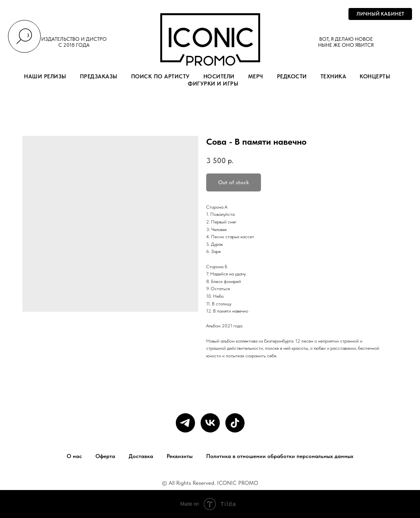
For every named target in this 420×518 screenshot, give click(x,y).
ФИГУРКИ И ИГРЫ (213, 84)
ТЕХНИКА (333, 76)
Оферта (105, 456)
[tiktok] (235, 423)
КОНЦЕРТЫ (375, 76)
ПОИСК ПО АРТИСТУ (160, 76)
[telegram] (185, 423)
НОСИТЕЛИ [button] (219, 76)
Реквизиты (180, 456)
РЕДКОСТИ (292, 76)
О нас (74, 456)
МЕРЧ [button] (256, 76)
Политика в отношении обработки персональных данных (280, 456)
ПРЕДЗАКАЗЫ (99, 76)
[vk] (210, 423)
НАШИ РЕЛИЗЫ (45, 76)
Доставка (141, 456)
